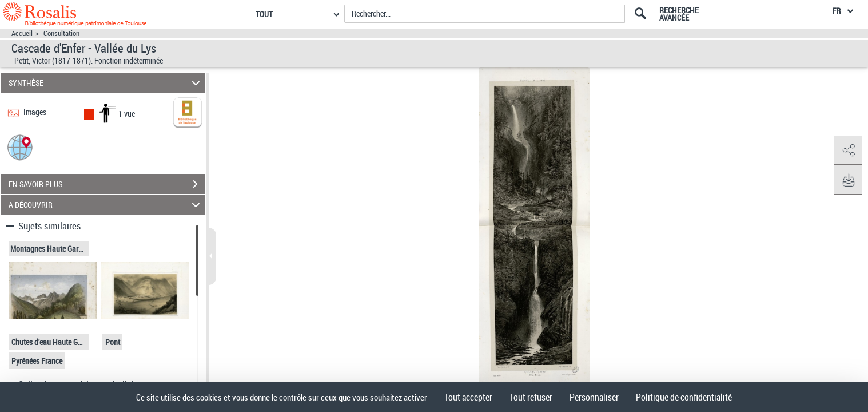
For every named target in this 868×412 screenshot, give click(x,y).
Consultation (61, 33)
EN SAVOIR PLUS (107, 184)
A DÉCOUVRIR (106, 205)
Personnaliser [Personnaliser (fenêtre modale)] (594, 397)
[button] (20, 147)
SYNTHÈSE (106, 83)
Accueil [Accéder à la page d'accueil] (22, 33)
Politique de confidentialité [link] (684, 397)
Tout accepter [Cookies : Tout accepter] (468, 397)
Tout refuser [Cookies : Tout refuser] (531, 397)
